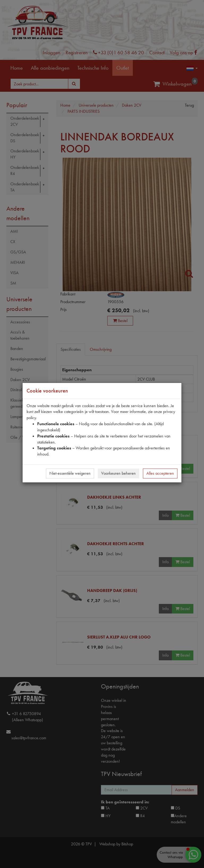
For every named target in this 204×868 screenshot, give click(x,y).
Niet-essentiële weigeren (70, 473)
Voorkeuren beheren (118, 473)
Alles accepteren (160, 473)
